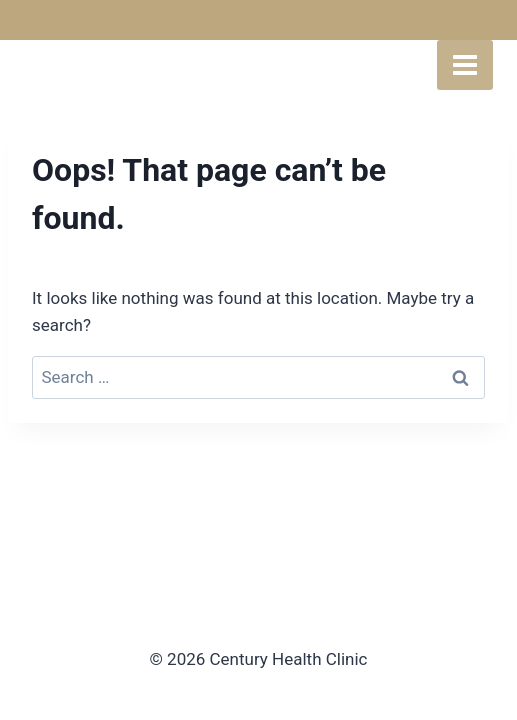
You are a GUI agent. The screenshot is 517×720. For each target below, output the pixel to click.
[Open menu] (465, 65)
